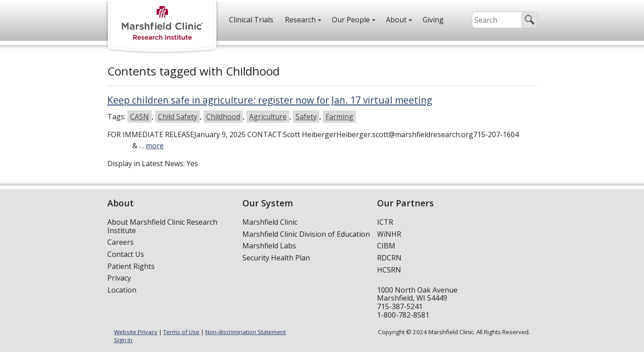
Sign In (123, 340)
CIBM (386, 246)
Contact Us (126, 254)
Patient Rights (131, 266)
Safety (306, 117)
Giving (433, 20)
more (155, 146)
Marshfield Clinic (270, 222)
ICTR (385, 222)
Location (122, 290)
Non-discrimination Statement (246, 332)
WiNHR (389, 234)
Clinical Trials (251, 20)
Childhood (223, 117)
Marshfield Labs (269, 246)
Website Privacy (136, 332)
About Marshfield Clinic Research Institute (162, 226)
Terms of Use (181, 332)
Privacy (119, 278)
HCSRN (389, 270)
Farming (339, 117)
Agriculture (268, 117)
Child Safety (178, 117)
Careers (121, 242)
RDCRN (389, 258)
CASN (140, 117)
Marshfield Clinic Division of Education (306, 234)
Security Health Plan (276, 258)
